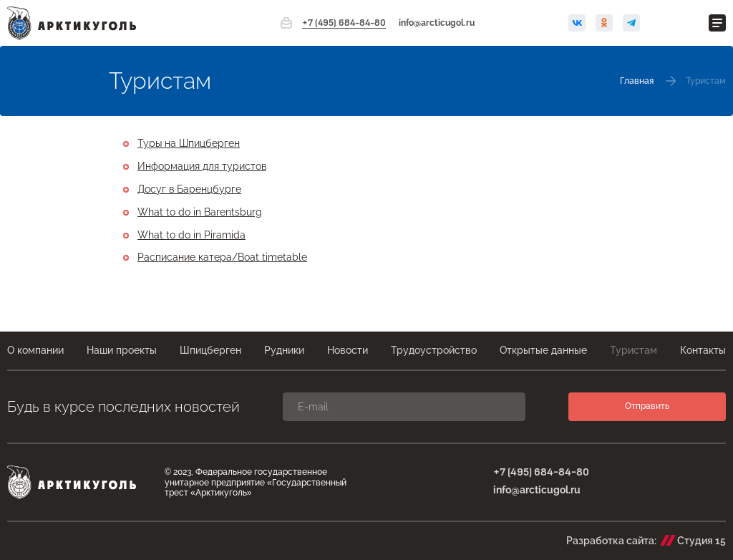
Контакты (703, 350)
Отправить (647, 406)
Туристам (634, 350)
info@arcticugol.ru (437, 23)
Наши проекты (122, 350)
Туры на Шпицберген (189, 143)
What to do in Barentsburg (200, 212)
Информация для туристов (202, 166)
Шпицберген (210, 350)
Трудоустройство (434, 350)
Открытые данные (543, 350)
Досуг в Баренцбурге (189, 189)
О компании (35, 350)
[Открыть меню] (717, 23)
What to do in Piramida (191, 235)
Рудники (284, 350)
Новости (348, 350)
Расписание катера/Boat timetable (222, 257)
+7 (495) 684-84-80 (344, 23)
